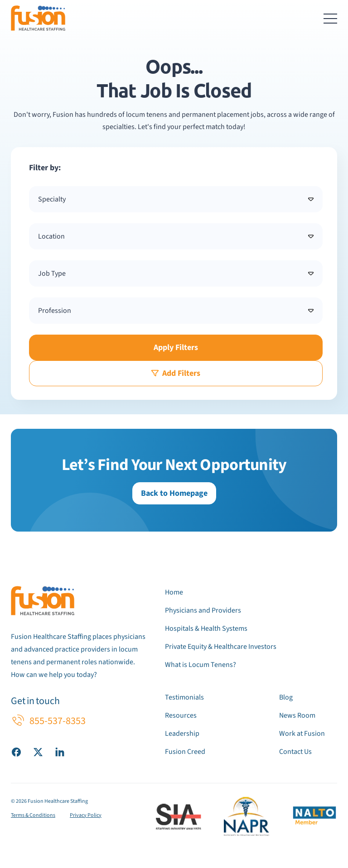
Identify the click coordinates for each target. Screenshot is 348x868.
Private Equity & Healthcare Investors (221, 647)
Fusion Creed (185, 752)
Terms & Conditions (33, 815)
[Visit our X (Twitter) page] (38, 752)
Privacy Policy (86, 815)
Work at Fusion (302, 734)
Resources (181, 715)
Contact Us (295, 752)
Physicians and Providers (203, 610)
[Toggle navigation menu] (330, 18)
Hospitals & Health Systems (206, 628)
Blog (286, 697)
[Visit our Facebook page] (16, 752)
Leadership (182, 734)
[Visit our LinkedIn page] (60, 752)
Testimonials (184, 697)
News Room (297, 715)
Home (174, 592)
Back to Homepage (174, 493)
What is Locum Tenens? (201, 665)
